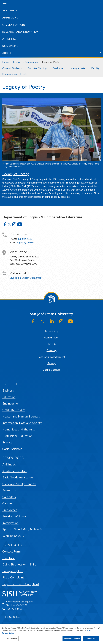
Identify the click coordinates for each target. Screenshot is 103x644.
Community (32, 62)
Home (6, 62)
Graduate (58, 68)
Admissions (10, 18)
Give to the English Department (26, 278)
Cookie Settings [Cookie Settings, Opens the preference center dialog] (10, 638)
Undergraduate (77, 68)
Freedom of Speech (15, 516)
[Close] (99, 628)
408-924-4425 (25, 239)
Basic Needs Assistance (18, 477)
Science (7, 442)
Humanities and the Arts (19, 429)
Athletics (9, 39)
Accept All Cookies (72, 638)
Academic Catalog (14, 471)
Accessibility (52, 331)
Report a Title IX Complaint (21, 584)
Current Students (12, 68)
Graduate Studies (14, 410)
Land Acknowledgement (51, 357)
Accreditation (51, 338)
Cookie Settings (52, 370)
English (17, 62)
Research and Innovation (21, 32)
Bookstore (9, 490)
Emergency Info (13, 571)
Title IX (52, 344)
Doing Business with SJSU (20, 564)
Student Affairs (14, 25)
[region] (51, 634)
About (7, 53)
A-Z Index (9, 464)
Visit (6, 4)
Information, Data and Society (22, 423)
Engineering (10, 404)
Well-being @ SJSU (16, 536)
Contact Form (12, 552)
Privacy (51, 363)
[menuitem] (13, 68)
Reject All (91, 638)
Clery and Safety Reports (19, 484)
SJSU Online (10, 46)
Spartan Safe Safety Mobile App (24, 529)
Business (8, 391)
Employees (10, 510)
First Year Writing (37, 68)
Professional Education (17, 436)
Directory (8, 558)
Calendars (9, 497)
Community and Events (15, 74)
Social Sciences (12, 449)
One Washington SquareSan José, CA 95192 (19, 603)
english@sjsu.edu (26, 242)
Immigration (10, 523)
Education (9, 397)
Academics (10, 11)
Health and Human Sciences (21, 417)
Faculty (95, 68)
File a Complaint (13, 577)
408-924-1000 (14, 609)
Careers (7, 503)
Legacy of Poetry (51, 62)
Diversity (51, 351)
